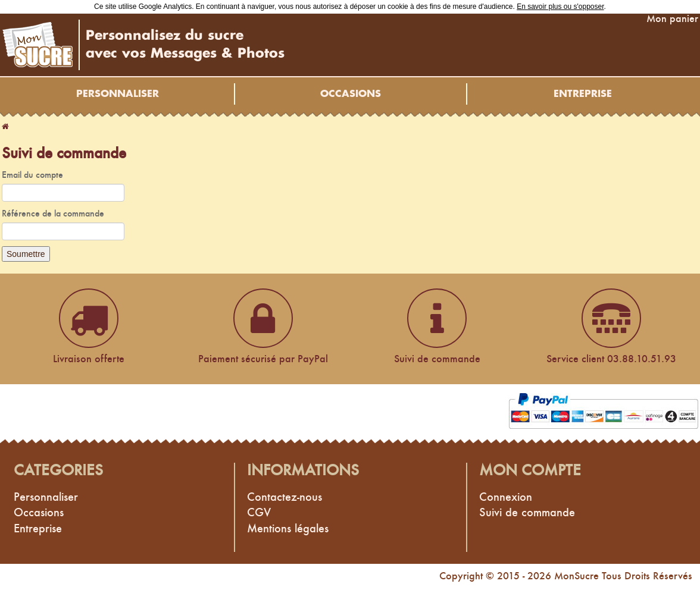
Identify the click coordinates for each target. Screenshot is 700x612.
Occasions (351, 94)
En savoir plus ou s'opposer (560, 7)
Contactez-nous (285, 497)
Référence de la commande (53, 213)
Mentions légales (288, 528)
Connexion (506, 497)
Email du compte (32, 175)
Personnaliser (118, 94)
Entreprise (583, 94)
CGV (259, 512)
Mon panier (672, 18)
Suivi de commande (527, 512)
